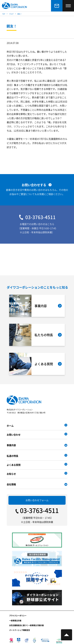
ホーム (10, 426)
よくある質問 (14, 465)
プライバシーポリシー (18, 616)
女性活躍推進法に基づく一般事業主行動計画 (26, 625)
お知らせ (11, 474)
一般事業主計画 (15, 621)
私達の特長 (12, 456)
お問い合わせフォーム (37, 500)
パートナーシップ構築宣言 (20, 630)
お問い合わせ (14, 435)
